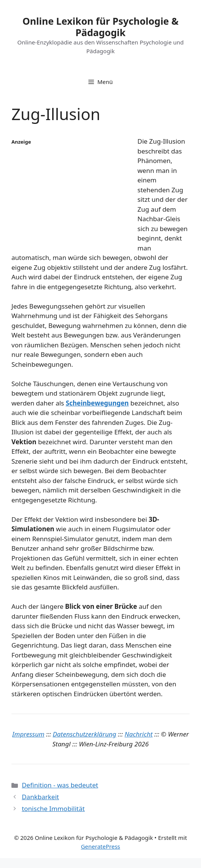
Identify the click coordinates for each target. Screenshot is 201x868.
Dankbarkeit (40, 797)
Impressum (28, 734)
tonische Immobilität (53, 809)
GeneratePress (100, 846)
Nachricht (139, 734)
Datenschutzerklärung (85, 734)
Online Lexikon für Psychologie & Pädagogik (100, 27)
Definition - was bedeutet (60, 785)
